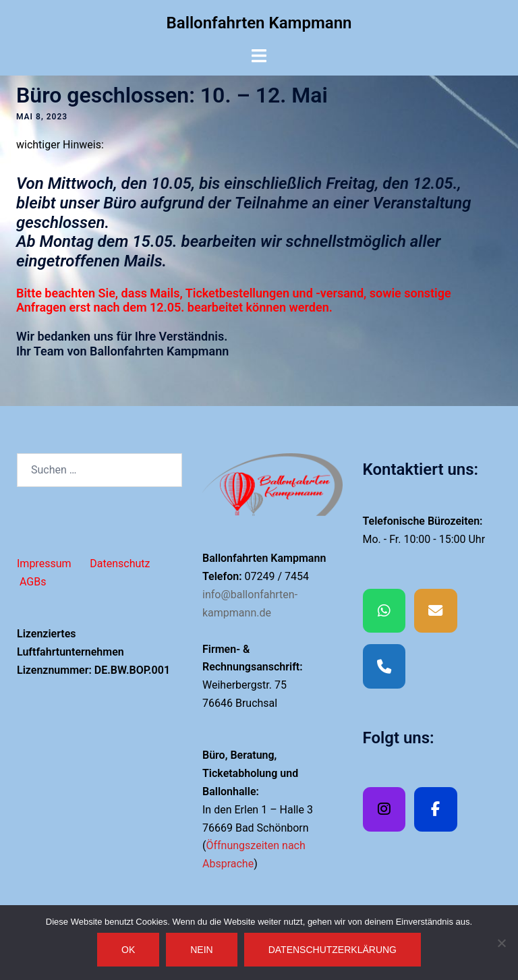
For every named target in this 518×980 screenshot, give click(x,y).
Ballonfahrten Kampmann (259, 23)
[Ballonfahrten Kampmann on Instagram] (384, 809)
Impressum (44, 564)
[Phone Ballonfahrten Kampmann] (384, 666)
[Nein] (501, 943)
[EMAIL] (436, 611)
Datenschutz (120, 564)
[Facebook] (436, 809)
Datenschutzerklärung (333, 950)
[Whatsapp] (384, 611)
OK (128, 950)
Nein (201, 950)
